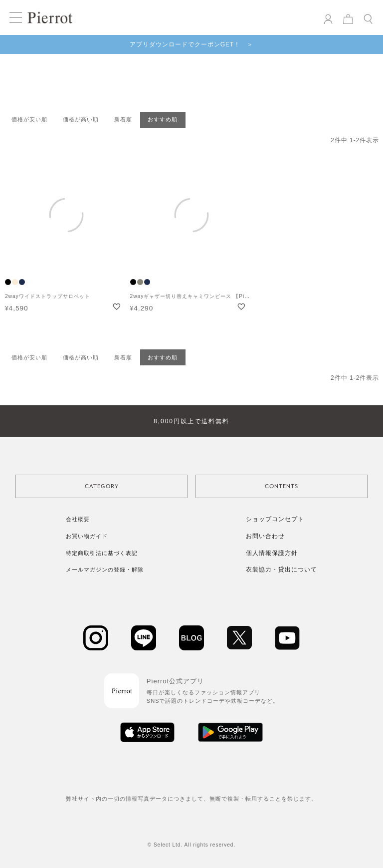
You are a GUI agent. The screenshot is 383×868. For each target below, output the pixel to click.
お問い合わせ (265, 536)
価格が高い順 (81, 119)
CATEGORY (102, 486)
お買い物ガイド (87, 536)
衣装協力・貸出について (282, 570)
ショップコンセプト (275, 519)
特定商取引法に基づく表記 (102, 553)
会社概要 (78, 519)
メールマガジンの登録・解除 (105, 570)
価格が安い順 (29, 119)
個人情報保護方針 (272, 553)
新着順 (123, 119)
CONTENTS (282, 486)
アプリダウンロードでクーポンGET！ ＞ (192, 44)
